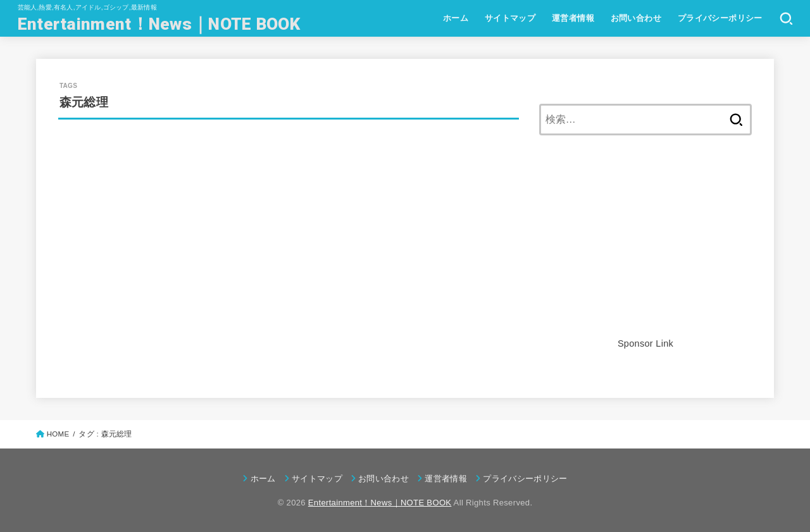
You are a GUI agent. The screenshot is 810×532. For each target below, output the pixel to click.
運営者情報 (573, 18)
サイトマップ (510, 18)
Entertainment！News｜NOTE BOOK (159, 24)
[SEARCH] (786, 18)
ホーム (456, 18)
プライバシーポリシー (720, 18)
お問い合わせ (636, 18)
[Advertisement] (645, 247)
